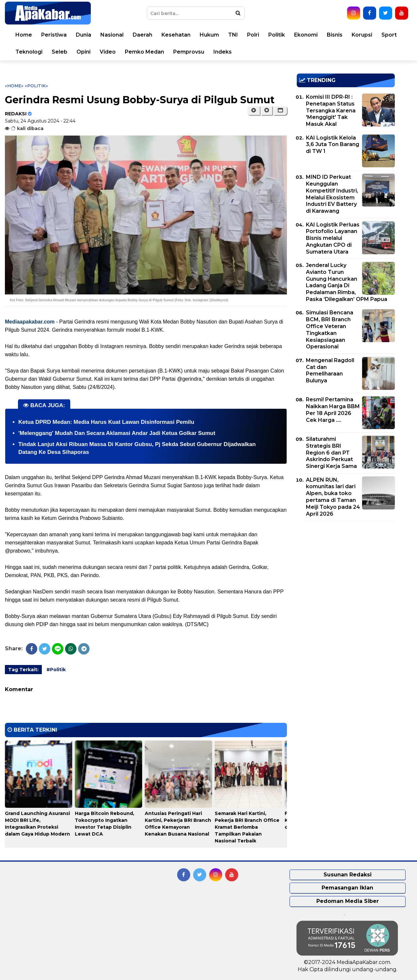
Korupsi (362, 35)
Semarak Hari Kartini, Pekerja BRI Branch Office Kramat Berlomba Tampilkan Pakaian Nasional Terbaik (247, 827)
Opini (83, 52)
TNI (233, 35)
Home (24, 35)
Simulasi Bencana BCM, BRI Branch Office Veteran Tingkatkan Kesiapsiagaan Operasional (330, 330)
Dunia (83, 35)
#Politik (56, 670)
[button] (280, 110)
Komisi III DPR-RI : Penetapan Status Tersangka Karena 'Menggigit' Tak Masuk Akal (331, 110)
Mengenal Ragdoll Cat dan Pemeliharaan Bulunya (330, 370)
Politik (277, 35)
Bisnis (335, 35)
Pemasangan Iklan (347, 888)
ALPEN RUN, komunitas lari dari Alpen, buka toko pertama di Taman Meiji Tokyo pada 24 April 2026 (333, 497)
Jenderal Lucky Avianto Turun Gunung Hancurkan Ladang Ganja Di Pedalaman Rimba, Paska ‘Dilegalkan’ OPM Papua (347, 282)
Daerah (142, 35)
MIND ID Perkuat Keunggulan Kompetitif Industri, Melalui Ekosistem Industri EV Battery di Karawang (332, 194)
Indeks (223, 52)
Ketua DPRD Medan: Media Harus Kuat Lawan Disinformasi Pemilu (106, 422)
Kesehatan (176, 35)
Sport (389, 35)
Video (108, 52)
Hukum (209, 35)
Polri (253, 35)
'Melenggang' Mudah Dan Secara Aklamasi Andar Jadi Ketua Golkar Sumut (117, 433)
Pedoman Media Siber (348, 901)
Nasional (112, 35)
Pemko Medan (144, 52)
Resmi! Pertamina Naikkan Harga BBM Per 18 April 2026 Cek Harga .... (333, 410)
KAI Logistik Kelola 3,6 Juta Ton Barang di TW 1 (333, 145)
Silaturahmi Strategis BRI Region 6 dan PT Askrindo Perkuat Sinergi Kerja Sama (331, 453)
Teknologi (29, 52)
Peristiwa (54, 35)
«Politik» (36, 86)
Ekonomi (306, 35)
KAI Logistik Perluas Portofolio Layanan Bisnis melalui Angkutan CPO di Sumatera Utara (333, 238)
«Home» (14, 86)
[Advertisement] (346, 572)
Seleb (59, 52)
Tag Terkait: (23, 670)
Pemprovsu (189, 52)
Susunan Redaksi (348, 875)
